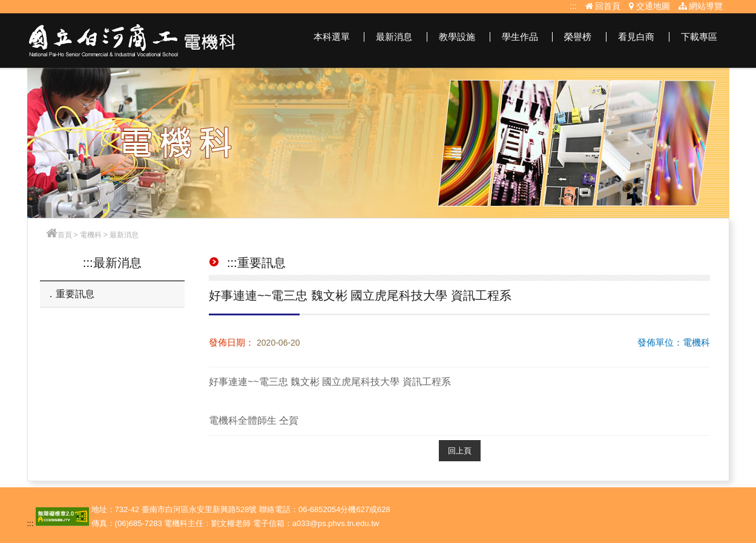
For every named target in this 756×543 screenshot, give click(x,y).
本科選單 (332, 37)
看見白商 (636, 37)
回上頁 (460, 451)
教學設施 (457, 37)
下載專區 (699, 37)
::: (573, 6)
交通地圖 (649, 6)
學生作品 (520, 37)
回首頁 (603, 6)
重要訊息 (75, 294)
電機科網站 (133, 41)
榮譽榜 (578, 37)
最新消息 (394, 37)
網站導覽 (701, 6)
